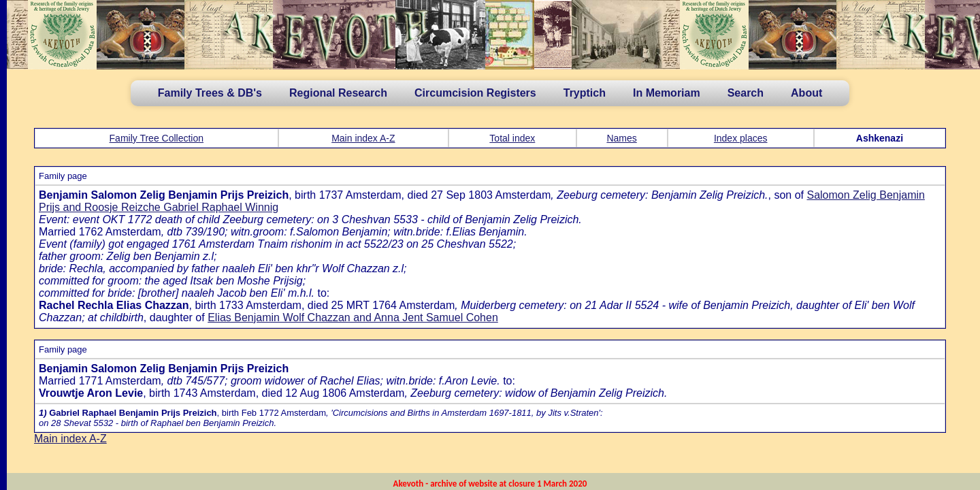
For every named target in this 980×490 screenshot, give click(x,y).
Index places (741, 138)
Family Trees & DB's (210, 93)
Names (621, 138)
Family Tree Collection (157, 138)
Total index (512, 138)
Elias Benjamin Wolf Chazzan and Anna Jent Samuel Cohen (353, 317)
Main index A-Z (363, 138)
